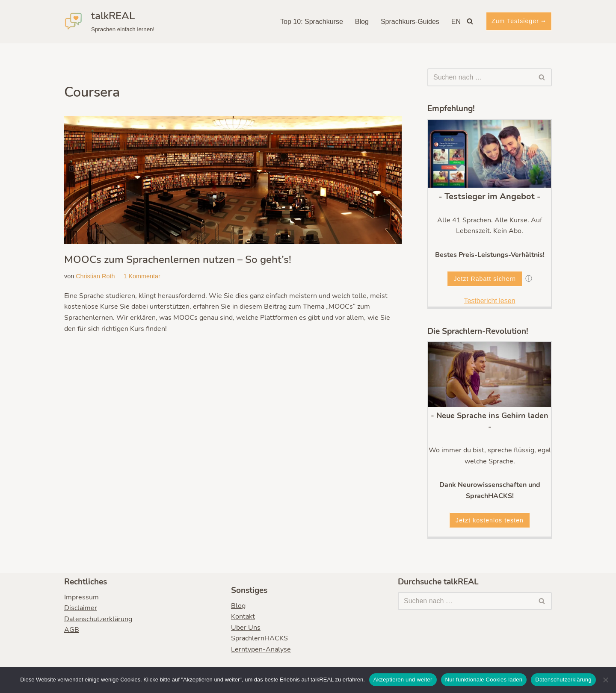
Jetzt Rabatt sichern (485, 279)
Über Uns (246, 628)
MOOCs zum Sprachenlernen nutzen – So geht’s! (178, 260)
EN (456, 22)
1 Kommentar (142, 276)
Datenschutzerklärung (98, 619)
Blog (362, 22)
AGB (72, 630)
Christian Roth (95, 276)
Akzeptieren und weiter (403, 680)
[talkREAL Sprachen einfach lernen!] (109, 21)
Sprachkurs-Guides (410, 22)
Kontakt (243, 617)
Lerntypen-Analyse (261, 649)
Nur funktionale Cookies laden (484, 680)
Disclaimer (81, 608)
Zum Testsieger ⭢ (519, 21)
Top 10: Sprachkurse (312, 22)
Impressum (81, 597)
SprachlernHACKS (259, 639)
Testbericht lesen (489, 301)
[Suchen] (470, 21)
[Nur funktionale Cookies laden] (605, 680)
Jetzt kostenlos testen (490, 520)
